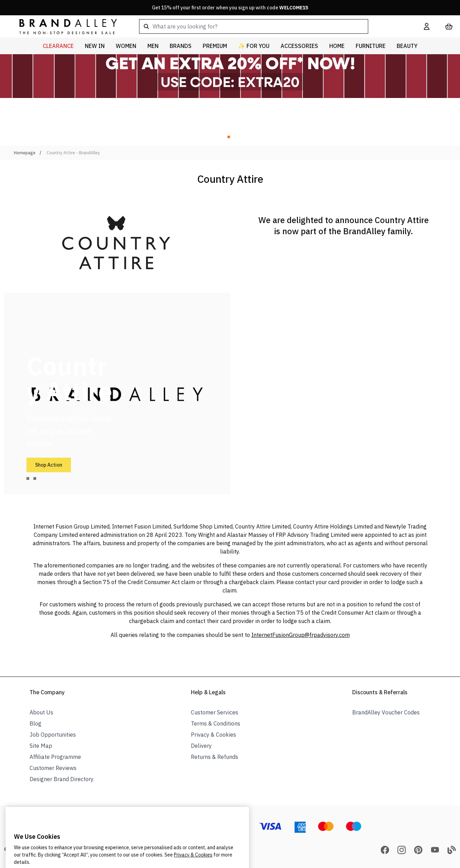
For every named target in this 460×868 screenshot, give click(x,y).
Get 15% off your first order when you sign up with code (230, 8)
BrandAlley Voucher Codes (386, 712)
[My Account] (427, 26)
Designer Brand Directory (62, 779)
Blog (35, 723)
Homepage (25, 153)
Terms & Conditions (216, 723)
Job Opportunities (53, 735)
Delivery (201, 746)
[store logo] (63, 26)
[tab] (28, 478)
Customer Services (215, 712)
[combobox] (270, 26)
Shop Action (49, 465)
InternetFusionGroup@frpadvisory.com (301, 635)
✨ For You (254, 46)
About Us (41, 712)
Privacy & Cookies (213, 735)
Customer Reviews (53, 768)
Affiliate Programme (55, 757)
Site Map (41, 746)
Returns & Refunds (215, 757)
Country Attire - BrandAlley (73, 153)
